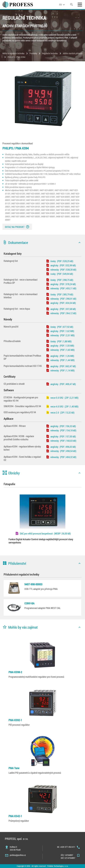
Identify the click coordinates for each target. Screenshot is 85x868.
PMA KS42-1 (15, 816)
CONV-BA (29, 603)
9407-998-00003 (33, 584)
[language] (62, 5)
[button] (42, 243)
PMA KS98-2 (15, 672)
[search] (72, 5)
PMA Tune (14, 768)
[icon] (80, 243)
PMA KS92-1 (15, 720)
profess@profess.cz (18, 855)
